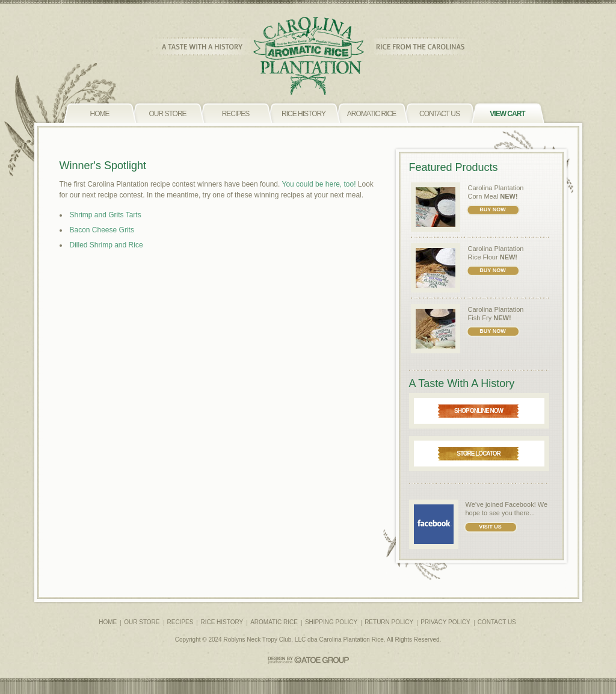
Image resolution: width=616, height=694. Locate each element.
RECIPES (180, 622)
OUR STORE (142, 622)
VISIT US (490, 527)
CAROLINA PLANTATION (308, 56)
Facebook (519, 504)
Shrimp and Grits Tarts (106, 215)
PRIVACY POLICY (445, 622)
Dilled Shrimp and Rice (106, 245)
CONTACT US (497, 622)
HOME (108, 622)
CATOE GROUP (308, 660)
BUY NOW (492, 209)
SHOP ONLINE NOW (479, 411)
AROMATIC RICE (274, 622)
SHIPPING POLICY (331, 622)
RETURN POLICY (389, 622)
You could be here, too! (319, 184)
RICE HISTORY (222, 622)
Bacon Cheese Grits (102, 230)
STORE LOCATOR (479, 454)
